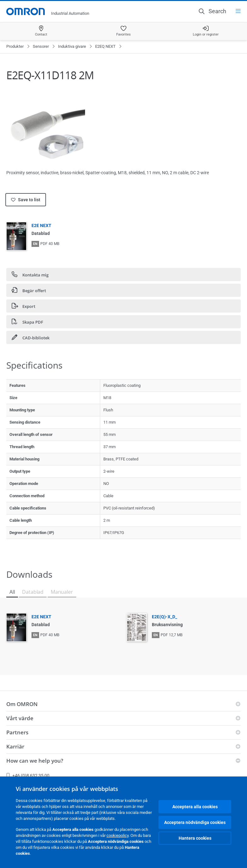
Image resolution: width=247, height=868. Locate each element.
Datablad (33, 592)
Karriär (15, 746)
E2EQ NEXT (105, 46)
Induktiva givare (72, 46)
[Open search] (213, 11)
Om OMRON (22, 704)
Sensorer (41, 46)
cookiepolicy (118, 835)
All (12, 592)
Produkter (15, 46)
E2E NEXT (41, 225)
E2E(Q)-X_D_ (164, 617)
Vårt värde (20, 718)
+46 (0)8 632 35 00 (28, 776)
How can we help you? (35, 761)
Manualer (62, 592)
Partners (17, 732)
